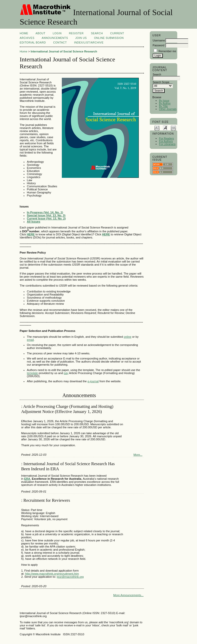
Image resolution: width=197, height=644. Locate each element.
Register (76, 33)
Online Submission (109, 38)
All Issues (34, 222)
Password (159, 45)
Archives (27, 38)
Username (159, 41)
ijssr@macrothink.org (70, 577)
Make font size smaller (157, 128)
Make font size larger (173, 128)
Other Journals (168, 109)
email (30, 340)
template (32, 373)
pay (66, 373)
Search (97, 33)
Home (24, 33)
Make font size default (165, 128)
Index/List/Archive (89, 43)
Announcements (55, 38)
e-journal (93, 381)
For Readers (166, 139)
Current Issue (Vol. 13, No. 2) (46, 219)
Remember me (167, 51)
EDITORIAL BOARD (33, 43)
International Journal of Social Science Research (64, 51)
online (127, 337)
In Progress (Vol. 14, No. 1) (45, 212)
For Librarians (167, 144)
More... (138, 455)
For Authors (166, 141)
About (41, 33)
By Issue (164, 101)
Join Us (81, 38)
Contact (60, 43)
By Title (163, 106)
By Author (165, 103)
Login (57, 33)
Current (117, 33)
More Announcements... (128, 595)
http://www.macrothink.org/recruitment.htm (52, 574)
